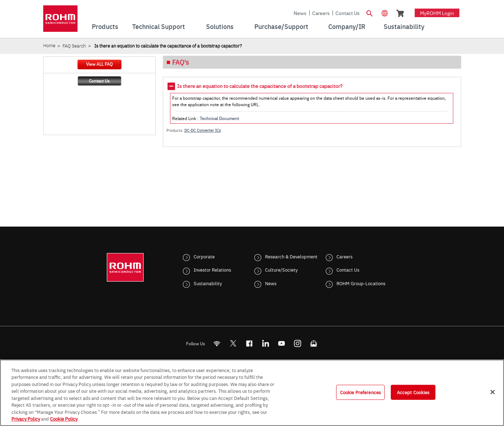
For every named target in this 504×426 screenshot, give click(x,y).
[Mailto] (313, 343)
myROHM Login (437, 13)
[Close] (493, 392)
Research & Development (291, 256)
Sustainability (208, 283)
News (300, 13)
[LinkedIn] (265, 343)
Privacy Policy (26, 418)
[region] (252, 393)
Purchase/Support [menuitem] (281, 26)
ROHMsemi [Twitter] (233, 343)
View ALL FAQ (99, 64)
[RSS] (217, 343)
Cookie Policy (64, 418)
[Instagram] (297, 343)
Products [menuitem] (105, 26)
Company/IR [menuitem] (347, 26)
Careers (321, 13)
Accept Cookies (413, 392)
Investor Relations (212, 269)
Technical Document (219, 118)
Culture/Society (281, 269)
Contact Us (348, 13)
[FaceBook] (249, 343)
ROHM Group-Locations (361, 283)
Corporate (204, 256)
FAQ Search (74, 46)
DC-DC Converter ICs (203, 130)
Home (49, 45)
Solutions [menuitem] (220, 26)
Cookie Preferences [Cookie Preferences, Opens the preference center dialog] (360, 392)
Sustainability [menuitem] (404, 26)
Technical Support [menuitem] (159, 26)
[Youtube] (281, 343)
